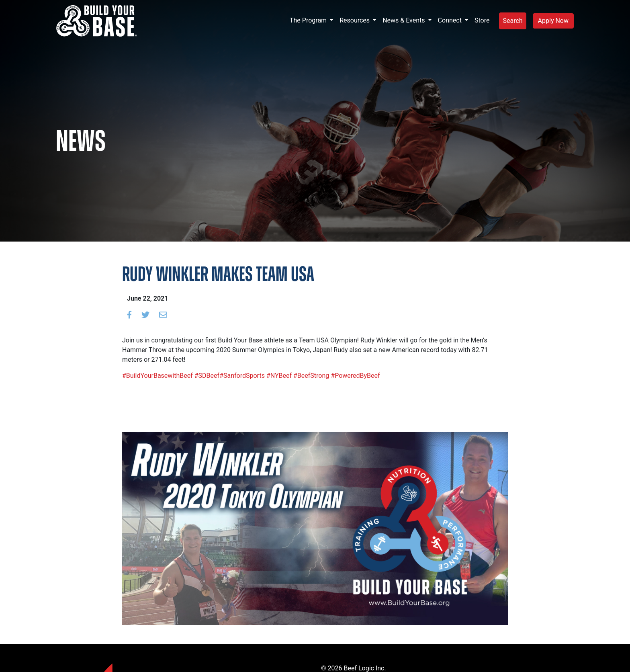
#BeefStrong (310, 376)
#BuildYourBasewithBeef (157, 376)
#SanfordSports (242, 376)
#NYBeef (278, 376)
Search (512, 21)
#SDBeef (206, 376)
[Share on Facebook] (129, 315)
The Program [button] (309, 20)
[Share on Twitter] (145, 315)
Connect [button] (451, 20)
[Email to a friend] (163, 315)
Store (482, 20)
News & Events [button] (404, 20)
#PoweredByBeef (354, 376)
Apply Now (553, 21)
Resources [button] (355, 20)
